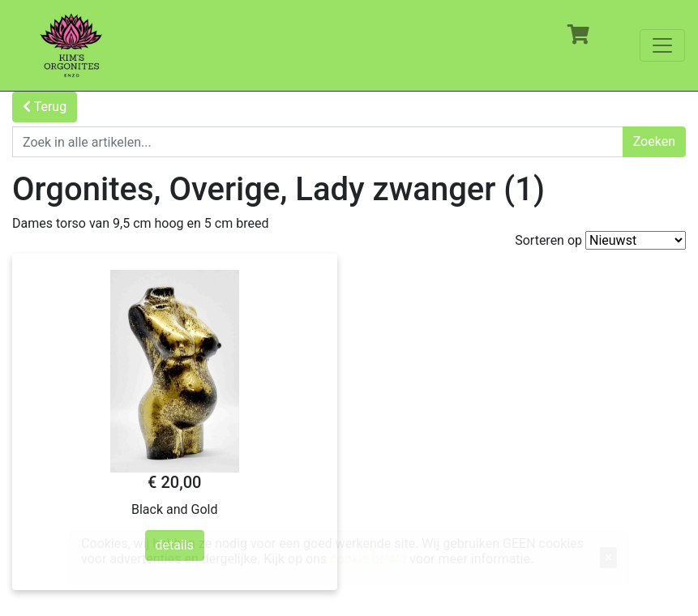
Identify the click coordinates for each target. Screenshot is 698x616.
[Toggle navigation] (662, 45)
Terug (45, 107)
